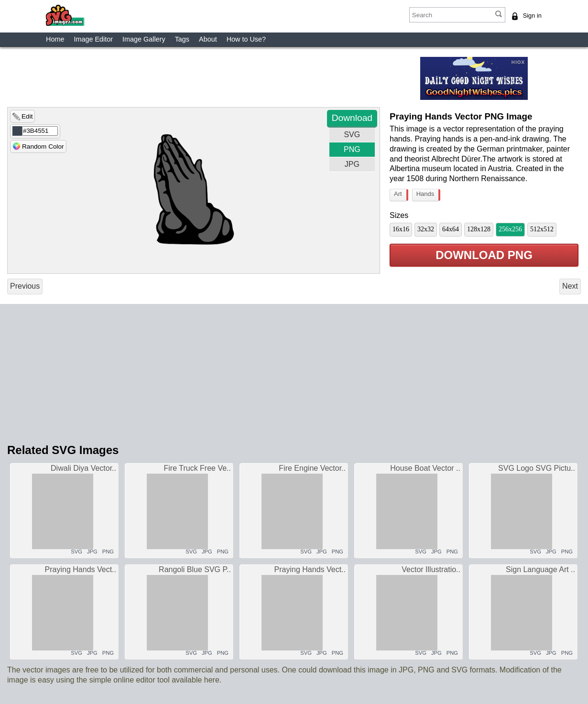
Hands (428, 195)
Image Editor (93, 39)
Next (570, 286)
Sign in (532, 16)
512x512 (542, 229)
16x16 (401, 229)
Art (400, 195)
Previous (25, 286)
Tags (182, 39)
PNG (352, 149)
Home (55, 39)
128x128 (479, 229)
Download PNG (484, 255)
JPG (352, 164)
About (208, 39)
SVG (352, 135)
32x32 (426, 229)
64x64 (451, 229)
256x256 (510, 229)
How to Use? (246, 39)
